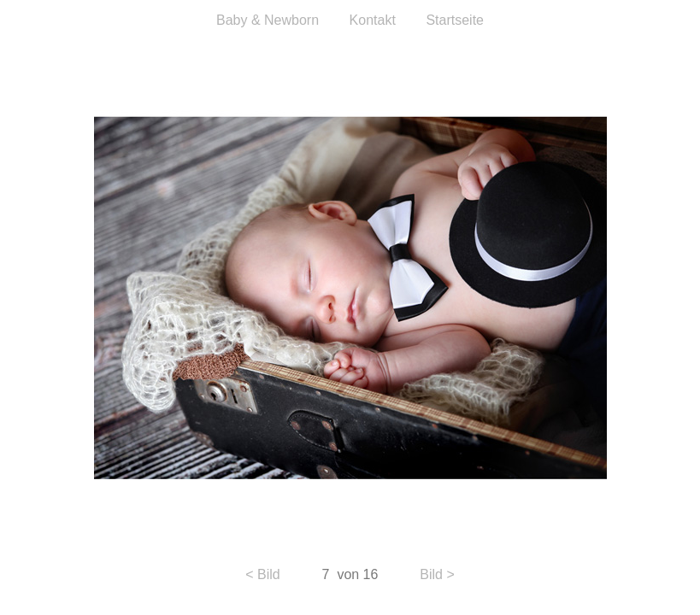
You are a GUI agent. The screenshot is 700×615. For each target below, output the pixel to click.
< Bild (262, 574)
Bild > (437, 574)
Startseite (455, 20)
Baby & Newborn (268, 20)
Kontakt (375, 20)
